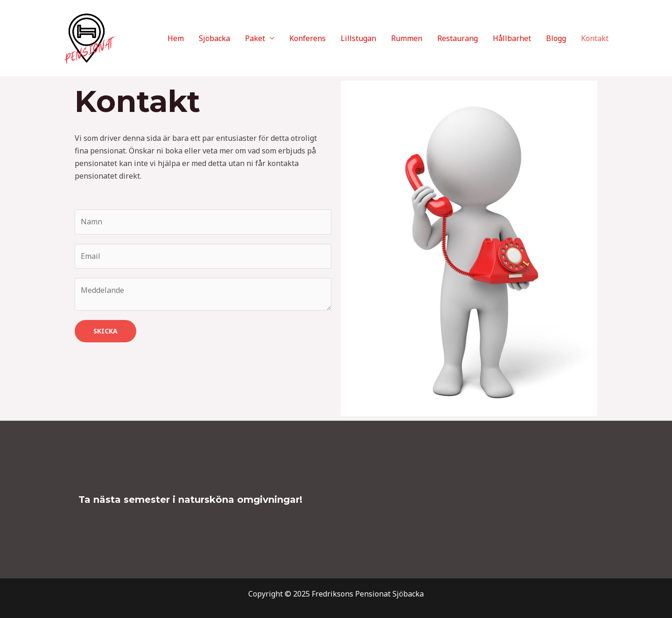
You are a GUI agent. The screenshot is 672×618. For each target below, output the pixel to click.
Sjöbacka (214, 38)
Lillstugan (358, 38)
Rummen (407, 38)
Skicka (105, 331)
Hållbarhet (512, 38)
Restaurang (458, 38)
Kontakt (595, 38)
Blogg (556, 38)
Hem (176, 38)
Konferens (308, 38)
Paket (255, 38)
